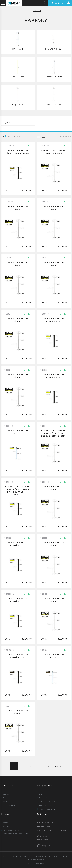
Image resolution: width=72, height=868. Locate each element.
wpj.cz (42, 863)
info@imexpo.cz (38, 860)
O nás (5, 823)
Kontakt (6, 826)
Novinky (6, 798)
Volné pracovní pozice (11, 830)
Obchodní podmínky (47, 809)
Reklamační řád (45, 805)
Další (59, 766)
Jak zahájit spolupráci (47, 802)
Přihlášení (43, 798)
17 (48, 766)
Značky (6, 794)
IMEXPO (37, 11)
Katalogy (7, 802)
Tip (4, 136)
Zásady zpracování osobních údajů (16, 834)
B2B (41, 794)
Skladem (43, 137)
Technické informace (11, 805)
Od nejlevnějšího (15, 136)
